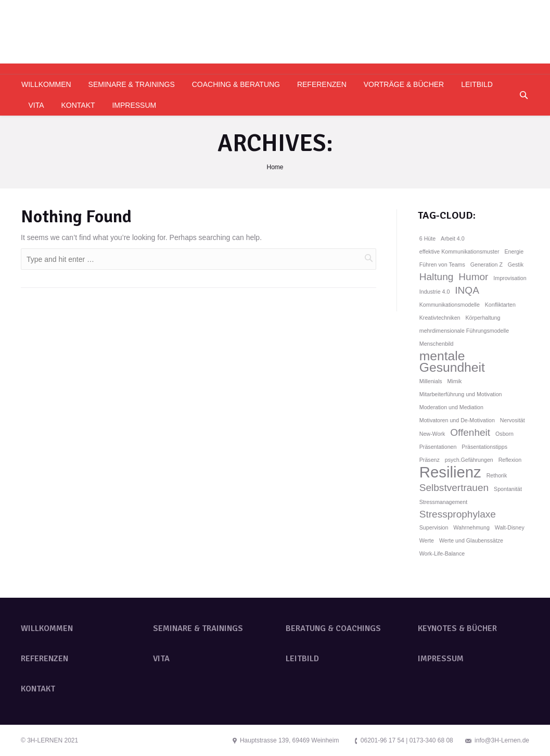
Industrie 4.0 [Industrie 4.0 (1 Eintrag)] (435, 292)
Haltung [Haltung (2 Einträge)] (437, 277)
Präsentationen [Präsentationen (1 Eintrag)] (438, 447)
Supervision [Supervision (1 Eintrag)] (434, 527)
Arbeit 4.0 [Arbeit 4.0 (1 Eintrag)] (453, 238)
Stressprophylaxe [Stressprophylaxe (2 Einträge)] (458, 514)
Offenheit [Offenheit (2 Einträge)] (470, 432)
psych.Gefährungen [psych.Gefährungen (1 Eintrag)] (469, 460)
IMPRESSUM (441, 659)
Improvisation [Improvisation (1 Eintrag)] (510, 278)
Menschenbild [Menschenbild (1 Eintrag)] (437, 344)
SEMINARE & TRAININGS (198, 628)
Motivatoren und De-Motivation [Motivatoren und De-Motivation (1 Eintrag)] (457, 420)
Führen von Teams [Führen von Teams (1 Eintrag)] (442, 264)
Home (275, 167)
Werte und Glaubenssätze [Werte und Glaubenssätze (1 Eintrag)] (471, 540)
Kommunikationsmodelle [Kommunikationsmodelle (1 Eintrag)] (450, 305)
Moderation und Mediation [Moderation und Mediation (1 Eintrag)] (451, 407)
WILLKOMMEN (47, 628)
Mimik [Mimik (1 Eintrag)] (454, 381)
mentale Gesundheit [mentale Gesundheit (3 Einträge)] (452, 362)
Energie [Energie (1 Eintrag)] (514, 251)
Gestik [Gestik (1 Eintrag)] (516, 264)
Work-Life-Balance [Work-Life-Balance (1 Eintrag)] (442, 553)
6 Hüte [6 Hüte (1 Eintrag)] (427, 238)
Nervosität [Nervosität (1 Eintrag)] (513, 420)
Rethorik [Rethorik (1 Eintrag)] (497, 475)
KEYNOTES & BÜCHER (457, 628)
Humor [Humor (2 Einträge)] (473, 277)
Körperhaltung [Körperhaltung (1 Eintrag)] (483, 318)
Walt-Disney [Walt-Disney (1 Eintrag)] (510, 527)
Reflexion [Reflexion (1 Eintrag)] (510, 460)
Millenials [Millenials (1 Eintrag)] (431, 381)
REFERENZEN (44, 659)
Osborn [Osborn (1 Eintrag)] (504, 434)
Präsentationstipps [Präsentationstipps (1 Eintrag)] (484, 447)
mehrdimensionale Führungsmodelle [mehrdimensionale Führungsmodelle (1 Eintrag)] (464, 331)
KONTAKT (38, 689)
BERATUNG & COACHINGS (333, 628)
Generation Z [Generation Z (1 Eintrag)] (487, 264)
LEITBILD (302, 659)
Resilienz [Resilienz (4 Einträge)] (450, 472)
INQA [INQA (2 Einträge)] (467, 290)
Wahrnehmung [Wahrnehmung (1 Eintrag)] (471, 527)
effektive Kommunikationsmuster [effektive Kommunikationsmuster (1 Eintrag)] (459, 251)
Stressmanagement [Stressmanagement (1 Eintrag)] (443, 502)
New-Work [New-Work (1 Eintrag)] (432, 434)
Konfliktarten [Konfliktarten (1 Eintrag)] (500, 305)
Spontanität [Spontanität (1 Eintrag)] (508, 489)
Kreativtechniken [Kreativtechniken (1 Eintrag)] (440, 318)
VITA (161, 659)
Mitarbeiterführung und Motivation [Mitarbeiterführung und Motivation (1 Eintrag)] (461, 394)
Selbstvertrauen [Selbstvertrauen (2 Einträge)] (454, 488)
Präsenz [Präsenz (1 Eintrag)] (430, 460)
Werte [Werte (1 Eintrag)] (427, 540)
